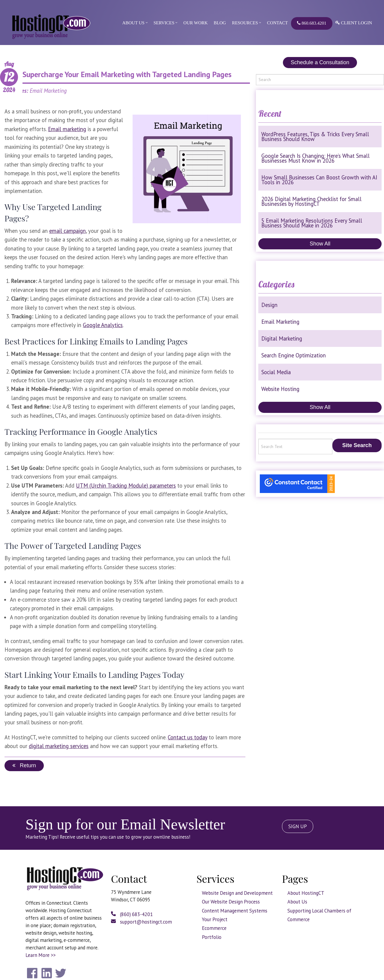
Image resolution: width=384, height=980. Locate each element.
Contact (277, 23)
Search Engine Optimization (294, 355)
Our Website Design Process (231, 902)
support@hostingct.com (141, 922)
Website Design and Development (237, 893)
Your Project (215, 919)
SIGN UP (298, 826)
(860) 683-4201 (132, 914)
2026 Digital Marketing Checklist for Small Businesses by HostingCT (311, 201)
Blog (220, 23)
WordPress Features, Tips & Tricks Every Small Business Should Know (315, 137)
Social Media (276, 372)
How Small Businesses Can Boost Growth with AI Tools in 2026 (319, 180)
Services (164, 23)
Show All (320, 244)
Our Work (195, 23)
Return (24, 765)
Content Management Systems (235, 911)
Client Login (354, 23)
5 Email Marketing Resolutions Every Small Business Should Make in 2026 (312, 223)
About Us (133, 23)
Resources (245, 23)
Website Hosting (280, 389)
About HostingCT (306, 893)
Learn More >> (40, 955)
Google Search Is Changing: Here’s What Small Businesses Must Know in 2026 (315, 158)
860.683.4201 (312, 23)
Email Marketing (280, 322)
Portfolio (212, 937)
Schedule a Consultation (320, 62)
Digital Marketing (282, 338)
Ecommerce (214, 928)
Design (269, 305)
